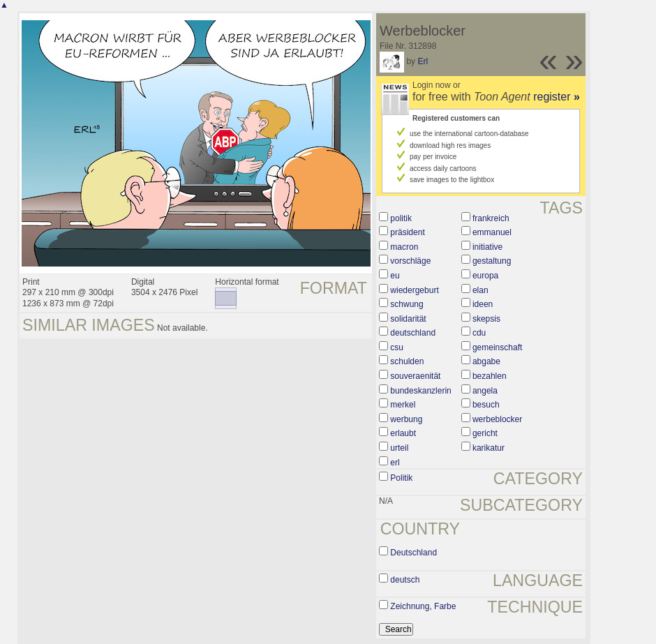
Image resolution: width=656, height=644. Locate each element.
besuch (486, 405)
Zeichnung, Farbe (423, 606)
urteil (399, 448)
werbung (406, 419)
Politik (401, 478)
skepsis (486, 319)
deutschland (413, 333)
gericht (485, 433)
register (557, 97)
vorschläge (410, 261)
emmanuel (492, 232)
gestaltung (492, 261)
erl (395, 463)
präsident (407, 232)
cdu (479, 333)
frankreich (491, 218)
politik (401, 218)
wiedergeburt (414, 290)
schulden (407, 361)
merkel (403, 405)
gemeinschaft (497, 347)
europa (485, 276)
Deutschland (413, 553)
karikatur (489, 448)
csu (397, 347)
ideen (483, 304)
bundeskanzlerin (420, 391)
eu (395, 276)
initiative (487, 247)
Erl (423, 61)
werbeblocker (497, 419)
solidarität (408, 319)
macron (404, 247)
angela (485, 391)
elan (480, 290)
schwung (407, 304)
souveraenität (415, 376)
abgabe (486, 361)
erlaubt (403, 433)
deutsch (405, 580)
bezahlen (490, 376)
